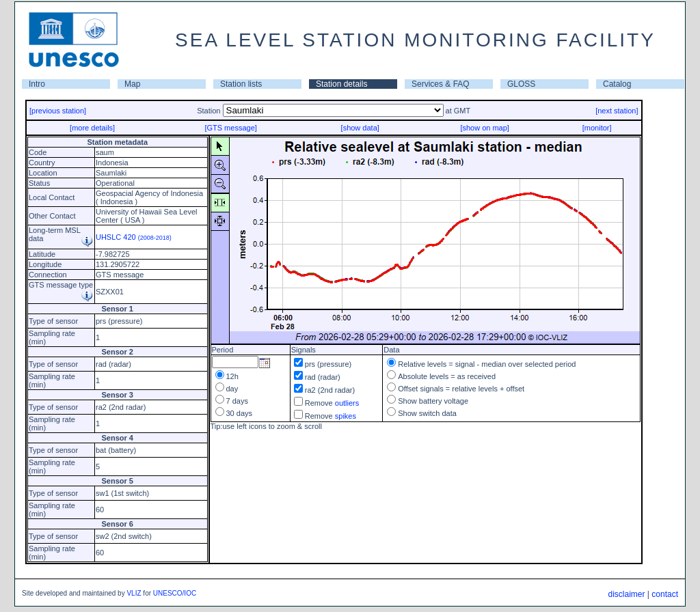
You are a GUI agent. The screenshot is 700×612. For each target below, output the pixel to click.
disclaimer (626, 594)
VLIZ (134, 593)
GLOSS (521, 84)
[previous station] (58, 111)
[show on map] (485, 128)
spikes (346, 416)
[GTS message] (230, 128)
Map (132, 84)
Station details (341, 84)
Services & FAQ (441, 84)
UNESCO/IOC (175, 593)
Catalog (617, 84)
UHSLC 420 (134, 237)
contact (665, 594)
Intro (37, 84)
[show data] (360, 128)
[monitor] (597, 128)
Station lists (241, 84)
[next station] (617, 111)
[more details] (92, 128)
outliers (347, 403)
